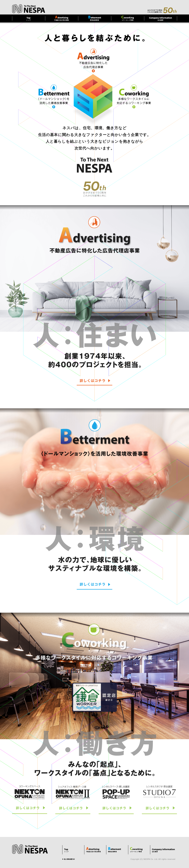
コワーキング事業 (128, 18)
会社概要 (161, 19)
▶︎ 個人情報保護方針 (69, 859)
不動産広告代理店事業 (62, 18)
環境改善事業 (95, 18)
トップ (29, 19)
